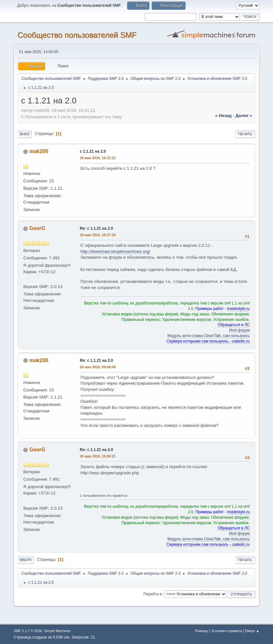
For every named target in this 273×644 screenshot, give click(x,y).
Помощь (201, 631)
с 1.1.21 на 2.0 (93, 151)
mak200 (39, 151)
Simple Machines (57, 631)
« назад (223, 115)
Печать (245, 134)
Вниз (25, 134)
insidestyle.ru (238, 309)
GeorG (37, 228)
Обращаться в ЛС (234, 325)
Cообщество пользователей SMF (77, 35)
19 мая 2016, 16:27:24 (98, 235)
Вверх (26, 560)
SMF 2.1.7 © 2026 (28, 631)
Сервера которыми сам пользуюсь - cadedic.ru (208, 341)
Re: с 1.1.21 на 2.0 (96, 228)
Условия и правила (227, 631)
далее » (244, 115)
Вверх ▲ (252, 631)
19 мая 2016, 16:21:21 (98, 158)
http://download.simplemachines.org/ (115, 251)
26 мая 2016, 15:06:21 (98, 456)
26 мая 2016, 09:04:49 (98, 367)
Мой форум (239, 330)
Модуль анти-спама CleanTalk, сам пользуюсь (209, 336)
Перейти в (152, 594)
